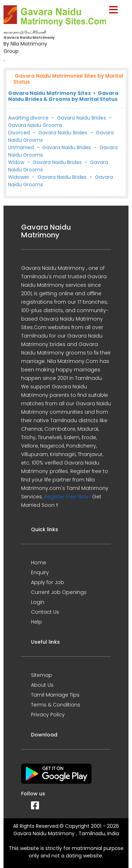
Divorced (19, 133)
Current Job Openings (59, 592)
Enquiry (40, 572)
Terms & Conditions (56, 705)
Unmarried (21, 147)
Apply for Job (48, 582)
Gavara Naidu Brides (81, 118)
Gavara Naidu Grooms (35, 125)
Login (38, 602)
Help (36, 622)
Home (39, 563)
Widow (16, 162)
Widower (19, 177)
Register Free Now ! (68, 497)
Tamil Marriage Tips (55, 695)
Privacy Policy (48, 715)
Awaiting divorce (28, 118)
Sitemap (42, 675)
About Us (42, 685)
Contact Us (45, 612)
